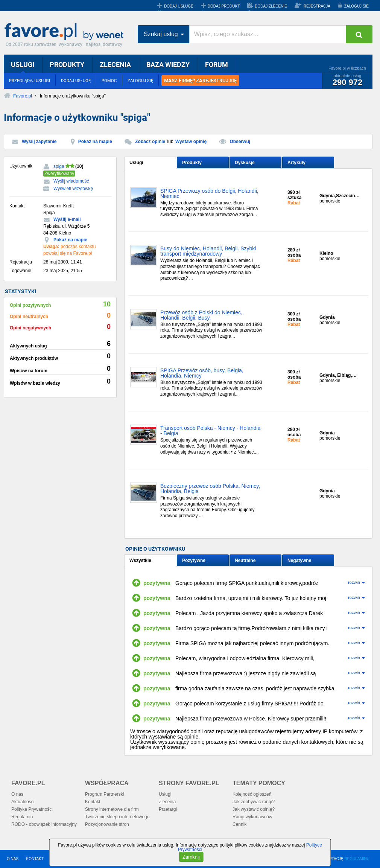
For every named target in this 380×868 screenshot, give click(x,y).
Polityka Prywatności (32, 809)
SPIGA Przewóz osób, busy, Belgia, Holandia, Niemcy (202, 373)
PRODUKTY (67, 64)
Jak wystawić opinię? (254, 809)
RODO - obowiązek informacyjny (44, 824)
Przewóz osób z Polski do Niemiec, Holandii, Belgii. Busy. (201, 315)
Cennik (239, 824)
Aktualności (23, 802)
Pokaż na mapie (95, 142)
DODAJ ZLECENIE (271, 6)
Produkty (192, 163)
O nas (17, 794)
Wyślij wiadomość (71, 181)
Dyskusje (245, 163)
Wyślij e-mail (67, 219)
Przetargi (168, 809)
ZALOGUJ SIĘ (356, 6)
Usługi (136, 163)
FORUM (217, 64)
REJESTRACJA (317, 6)
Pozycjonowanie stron (107, 824)
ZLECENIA (115, 64)
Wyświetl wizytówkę (73, 189)
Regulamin (22, 817)
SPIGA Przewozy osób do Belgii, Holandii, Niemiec (209, 194)
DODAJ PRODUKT (224, 6)
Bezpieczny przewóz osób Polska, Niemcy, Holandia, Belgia (210, 489)
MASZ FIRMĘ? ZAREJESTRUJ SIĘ (200, 81)
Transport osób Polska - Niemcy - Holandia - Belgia (210, 431)
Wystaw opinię (191, 142)
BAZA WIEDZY (168, 64)
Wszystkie (140, 560)
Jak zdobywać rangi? (254, 802)
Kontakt (93, 802)
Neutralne (245, 560)
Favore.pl (66, 32)
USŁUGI (23, 64)
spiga (59, 166)
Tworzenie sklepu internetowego (117, 817)
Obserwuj (240, 142)
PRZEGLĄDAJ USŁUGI (30, 80)
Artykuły (296, 163)
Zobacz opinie (150, 142)
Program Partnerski (104, 794)
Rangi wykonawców (252, 817)
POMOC (109, 80)
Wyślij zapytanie (39, 142)
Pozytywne (194, 560)
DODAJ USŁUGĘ (179, 6)
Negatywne (299, 560)
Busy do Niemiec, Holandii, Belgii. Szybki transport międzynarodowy (208, 251)
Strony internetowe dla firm (112, 809)
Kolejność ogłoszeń (252, 794)
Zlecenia (167, 802)
